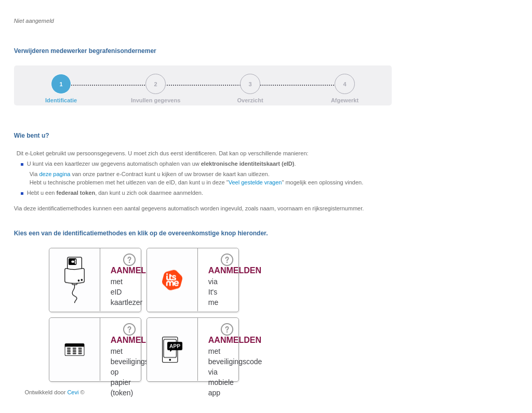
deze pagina (55, 174)
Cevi (73, 392)
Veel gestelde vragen (255, 182)
